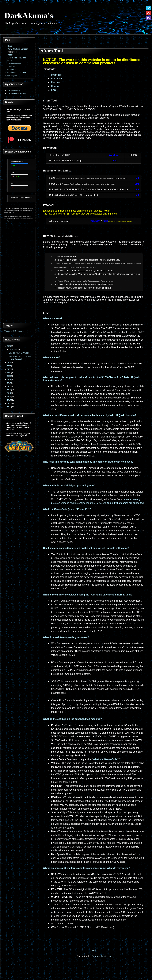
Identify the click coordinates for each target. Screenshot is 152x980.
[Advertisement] (19, 273)
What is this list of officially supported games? (69, 485)
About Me (11, 67)
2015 (9, 393)
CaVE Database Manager (18, 49)
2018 (9, 383)
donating (7, 221)
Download (56, 79)
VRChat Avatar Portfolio (17, 93)
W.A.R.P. (11, 61)
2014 (9, 397)
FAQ (54, 90)
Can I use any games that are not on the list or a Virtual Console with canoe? (86, 548)
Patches (56, 82)
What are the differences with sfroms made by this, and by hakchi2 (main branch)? (90, 415)
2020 (9, 376)
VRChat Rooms (14, 90)
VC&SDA (95, 221)
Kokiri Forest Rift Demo (17, 58)
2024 (9, 362)
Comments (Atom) (101, 956)
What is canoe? (52, 357)
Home (10, 46)
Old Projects (12, 76)
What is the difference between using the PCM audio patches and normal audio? (88, 595)
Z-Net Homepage (14, 64)
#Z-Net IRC (12, 70)
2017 (9, 386)
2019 (9, 379)
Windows (114, 155)
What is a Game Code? (106, 759)
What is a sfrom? (53, 318)
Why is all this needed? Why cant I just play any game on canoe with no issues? (88, 462)
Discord (10, 55)
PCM (105, 221)
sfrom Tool (12, 52)
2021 (9, 373)
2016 (9, 390)
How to (55, 86)
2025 (9, 346)
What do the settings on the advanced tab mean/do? (72, 719)
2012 (9, 403)
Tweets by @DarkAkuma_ (15, 331)
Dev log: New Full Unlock (19, 353)
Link (114, 161)
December (13, 350)
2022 (9, 369)
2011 (9, 407)
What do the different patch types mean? (66, 637)
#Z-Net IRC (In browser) (17, 73)
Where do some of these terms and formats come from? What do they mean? (87, 868)
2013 (9, 400)
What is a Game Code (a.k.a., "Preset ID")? (67, 509)
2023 (9, 366)
